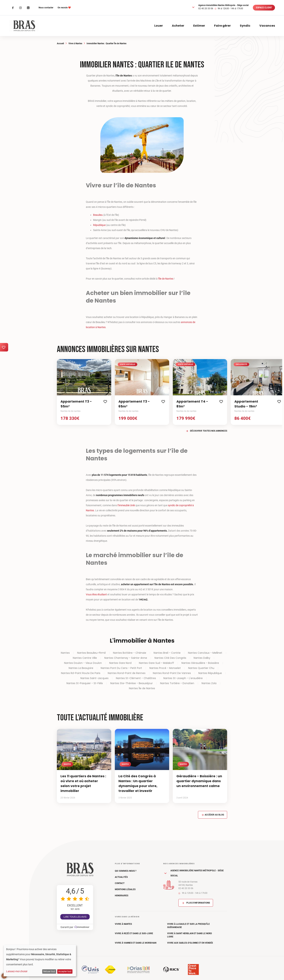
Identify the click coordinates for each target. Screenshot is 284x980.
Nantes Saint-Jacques (94, 678)
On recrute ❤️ (64, 8)
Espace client (264, 8)
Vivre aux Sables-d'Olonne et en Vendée (190, 943)
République (99, 225)
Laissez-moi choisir (17, 971)
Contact (120, 883)
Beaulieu (98, 215)
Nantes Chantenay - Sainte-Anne (126, 658)
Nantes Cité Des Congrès (170, 658)
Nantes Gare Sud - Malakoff (156, 663)
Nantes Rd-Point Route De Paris (81, 673)
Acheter (178, 26)
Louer (159, 26)
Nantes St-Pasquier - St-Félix (85, 683)
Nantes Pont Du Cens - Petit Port (121, 668)
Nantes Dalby (202, 658)
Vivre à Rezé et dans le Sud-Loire (134, 933)
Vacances (267, 26)
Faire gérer (222, 26)
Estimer (199, 26)
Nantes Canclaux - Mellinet (205, 653)
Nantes (65, 653)
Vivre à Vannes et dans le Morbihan (136, 943)
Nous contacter (46, 8)
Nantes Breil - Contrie (167, 653)
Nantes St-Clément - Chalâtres (136, 678)
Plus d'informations (196, 903)
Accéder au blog (213, 815)
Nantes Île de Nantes (142, 688)
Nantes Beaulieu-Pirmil (91, 653)
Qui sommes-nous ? (126, 871)
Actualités (121, 877)
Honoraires (122, 896)
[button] (193, 7)
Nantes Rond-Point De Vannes (172, 673)
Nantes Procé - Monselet (165, 668)
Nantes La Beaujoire (81, 668)
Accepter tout (65, 971)
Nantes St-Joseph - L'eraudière (183, 678)
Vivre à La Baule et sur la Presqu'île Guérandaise (188, 926)
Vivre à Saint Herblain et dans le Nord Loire (190, 935)
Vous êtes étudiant (96, 594)
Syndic (245, 26)
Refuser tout (49, 971)
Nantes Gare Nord (120, 663)
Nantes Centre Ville (85, 658)
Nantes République (210, 673)
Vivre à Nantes (75, 43)
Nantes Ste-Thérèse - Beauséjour (131, 683)
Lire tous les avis (75, 917)
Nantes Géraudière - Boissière (200, 663)
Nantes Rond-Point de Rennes (127, 673)
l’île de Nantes (166, 279)
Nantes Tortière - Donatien (177, 683)
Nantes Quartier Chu (201, 668)
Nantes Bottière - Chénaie (130, 653)
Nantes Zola (209, 683)
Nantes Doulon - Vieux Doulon (83, 663)
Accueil (60, 43)
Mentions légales (125, 889)
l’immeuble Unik (126, 505)
